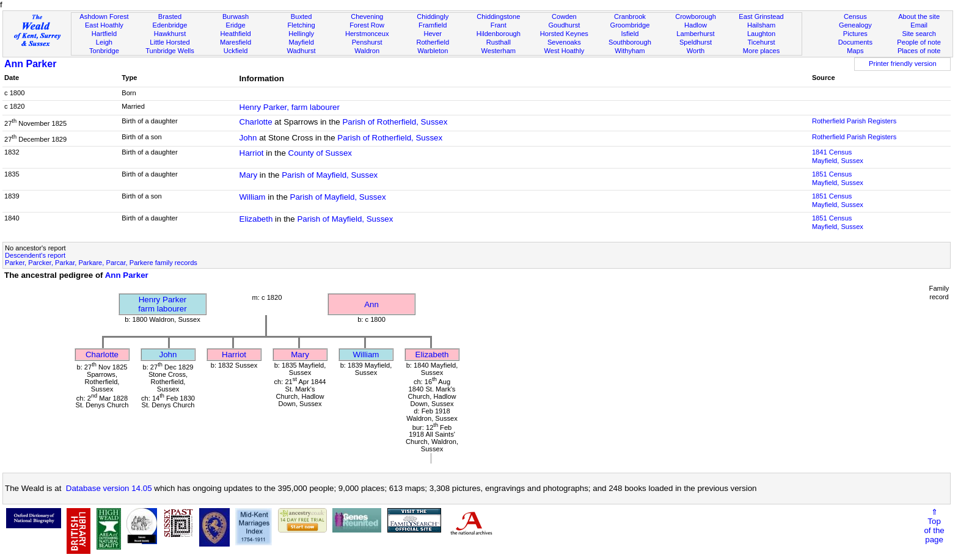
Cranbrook (630, 16)
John (248, 138)
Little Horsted (170, 42)
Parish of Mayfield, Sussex (330, 175)
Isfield (630, 34)
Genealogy (855, 25)
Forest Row (367, 25)
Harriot (252, 153)
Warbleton (433, 51)
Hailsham (761, 25)
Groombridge (630, 25)
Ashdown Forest (104, 16)
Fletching (302, 25)
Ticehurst (761, 42)
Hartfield (104, 34)
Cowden (564, 16)
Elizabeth (256, 219)
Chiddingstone (498, 16)
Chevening (367, 16)
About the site (919, 16)
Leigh (104, 42)
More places (762, 51)
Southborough (630, 42)
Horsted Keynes (564, 34)
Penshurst (367, 42)
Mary (249, 175)
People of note (919, 42)
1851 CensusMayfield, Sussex (838, 178)
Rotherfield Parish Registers (854, 121)
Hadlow (696, 25)
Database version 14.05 (109, 488)
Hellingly (301, 34)
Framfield (433, 25)
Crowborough (696, 16)
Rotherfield (433, 42)
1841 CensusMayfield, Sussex (838, 156)
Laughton (761, 34)
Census (855, 16)
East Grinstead (761, 16)
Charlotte (256, 122)
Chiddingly (433, 16)
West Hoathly (564, 51)
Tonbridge (104, 51)
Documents (855, 42)
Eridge (236, 25)
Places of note (919, 51)
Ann (371, 304)
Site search (919, 34)
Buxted (302, 16)
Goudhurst (564, 25)
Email (919, 25)
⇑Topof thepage (934, 526)
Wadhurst (302, 51)
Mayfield (301, 42)
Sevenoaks (564, 42)
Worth (696, 51)
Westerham (499, 51)
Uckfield (236, 51)
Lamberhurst (695, 34)
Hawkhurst (170, 34)
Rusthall (499, 42)
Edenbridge (170, 25)
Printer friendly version (903, 64)
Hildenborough (499, 34)
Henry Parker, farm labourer (290, 107)
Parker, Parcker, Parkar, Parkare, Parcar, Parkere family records (101, 263)
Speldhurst (696, 42)
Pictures (855, 34)
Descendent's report (35, 255)
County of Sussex (320, 153)
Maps (855, 51)
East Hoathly (104, 25)
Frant (499, 25)
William (253, 197)
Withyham (630, 51)
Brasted (170, 16)
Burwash (236, 16)
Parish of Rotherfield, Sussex (395, 122)
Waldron (367, 51)
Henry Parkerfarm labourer (162, 304)
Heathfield (236, 34)
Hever (433, 34)
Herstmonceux (367, 34)
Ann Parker (30, 64)
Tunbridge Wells (170, 51)
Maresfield (236, 42)
